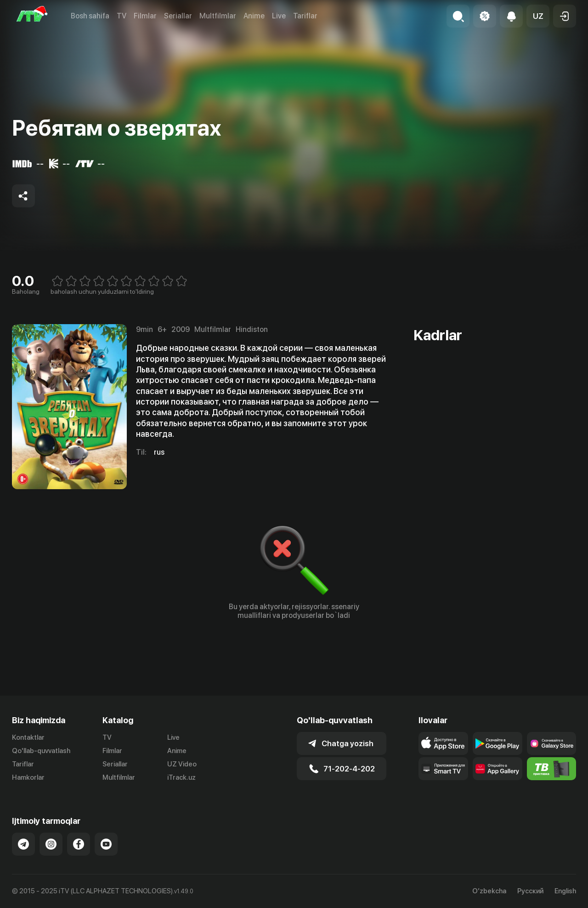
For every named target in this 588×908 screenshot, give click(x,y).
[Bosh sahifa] (32, 16)
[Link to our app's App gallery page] (498, 769)
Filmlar (145, 16)
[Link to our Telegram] (23, 844)
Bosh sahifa (90, 16)
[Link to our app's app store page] (443, 743)
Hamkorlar (28, 777)
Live (279, 16)
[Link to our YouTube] (106, 844)
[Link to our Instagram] (51, 844)
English (565, 891)
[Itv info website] (552, 769)
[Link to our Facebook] (79, 844)
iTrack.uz (181, 777)
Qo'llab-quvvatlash (41, 751)
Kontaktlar (28, 737)
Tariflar (305, 16)
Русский (530, 891)
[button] (538, 16)
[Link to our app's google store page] (498, 743)
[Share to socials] (23, 196)
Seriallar (178, 16)
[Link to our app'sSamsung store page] (552, 743)
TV (122, 16)
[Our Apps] (443, 769)
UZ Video (182, 764)
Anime (254, 16)
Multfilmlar (218, 16)
